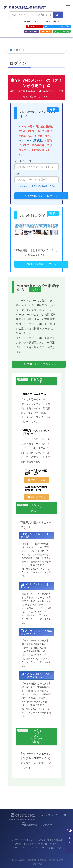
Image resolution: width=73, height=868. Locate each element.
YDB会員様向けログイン (41, 264)
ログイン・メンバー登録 (58, 26)
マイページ (32, 32)
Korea (45, 22)
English (30, 22)
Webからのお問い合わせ (36, 825)
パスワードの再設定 (30, 141)
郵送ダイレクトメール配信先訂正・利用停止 (36, 844)
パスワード (36, 178)
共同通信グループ (51, 848)
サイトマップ (61, 22)
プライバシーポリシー (23, 840)
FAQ (34, 848)
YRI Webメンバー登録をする (39, 364)
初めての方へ (35, 26)
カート (46, 32)
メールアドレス (36, 165)
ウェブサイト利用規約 (50, 840)
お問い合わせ (62, 32)
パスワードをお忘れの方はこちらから (40, 186)
